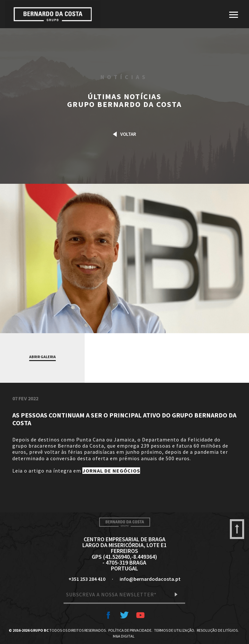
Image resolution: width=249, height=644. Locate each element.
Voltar (124, 134)
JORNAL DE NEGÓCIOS (111, 471)
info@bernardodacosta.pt (150, 579)
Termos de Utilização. (175, 630)
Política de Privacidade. (130, 630)
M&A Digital (124, 636)
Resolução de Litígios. (218, 630)
